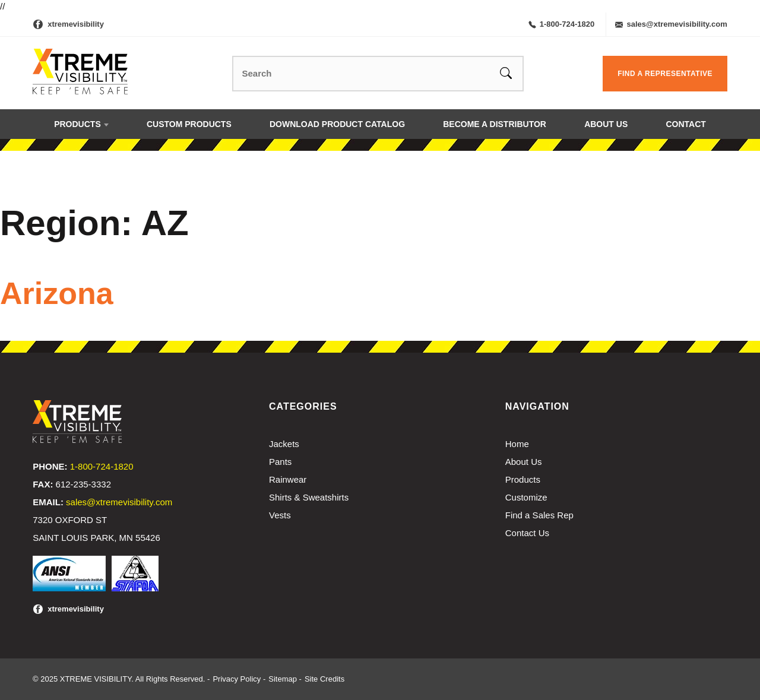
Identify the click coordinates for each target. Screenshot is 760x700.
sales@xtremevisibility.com (671, 24)
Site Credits (324, 679)
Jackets (284, 444)
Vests (280, 515)
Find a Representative (665, 74)
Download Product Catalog (337, 124)
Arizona (57, 293)
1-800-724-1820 (562, 24)
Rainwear (288, 479)
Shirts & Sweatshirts (309, 497)
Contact (685, 124)
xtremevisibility (76, 24)
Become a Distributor (495, 124)
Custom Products (189, 124)
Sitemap (283, 679)
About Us (606, 124)
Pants (280, 462)
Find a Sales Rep (539, 515)
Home (517, 444)
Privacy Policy (237, 679)
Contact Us (527, 533)
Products (77, 124)
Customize (526, 497)
